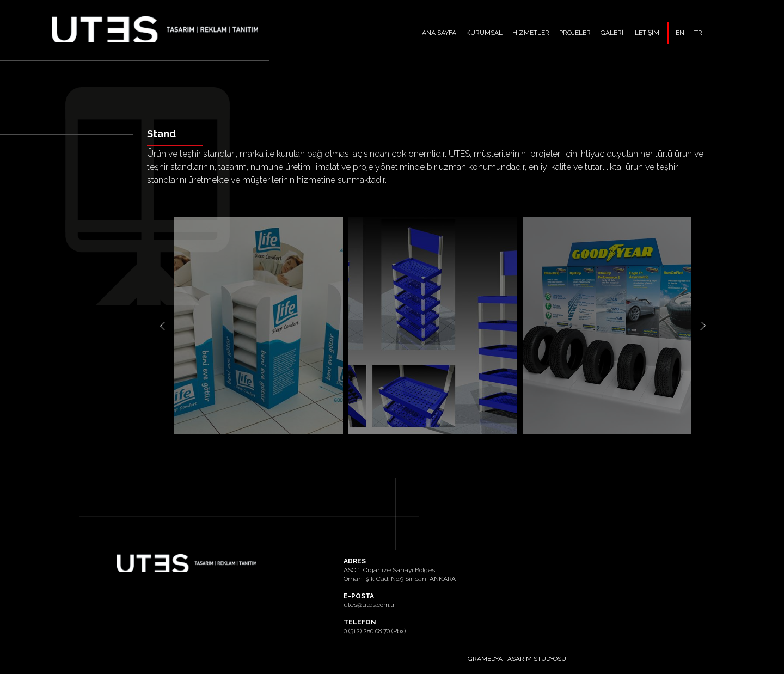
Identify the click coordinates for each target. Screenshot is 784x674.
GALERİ (612, 33)
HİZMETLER (531, 33)
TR (698, 33)
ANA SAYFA (439, 33)
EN (680, 33)
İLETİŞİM (646, 33)
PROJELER (575, 33)
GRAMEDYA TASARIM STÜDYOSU (517, 659)
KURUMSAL (484, 33)
